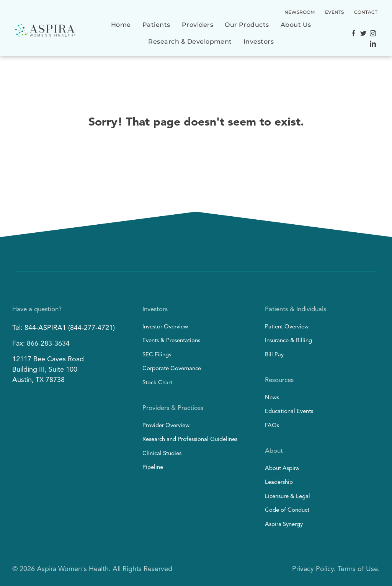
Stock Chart (157, 383)
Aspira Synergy (284, 525)
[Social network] (354, 34)
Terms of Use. (359, 569)
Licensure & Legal (287, 497)
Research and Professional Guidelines (190, 440)
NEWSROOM (300, 12)
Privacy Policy (313, 569)
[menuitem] (121, 29)
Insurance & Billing (288, 341)
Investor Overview (165, 327)
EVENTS (334, 12)
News (272, 398)
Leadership (279, 482)
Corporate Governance (172, 369)
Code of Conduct (287, 510)
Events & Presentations (171, 341)
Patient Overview (287, 327)
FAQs (272, 426)
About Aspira (282, 469)
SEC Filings (157, 355)
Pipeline (153, 468)
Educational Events (289, 412)
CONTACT (366, 12)
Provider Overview (166, 426)
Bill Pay (274, 355)
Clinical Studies (162, 454)
